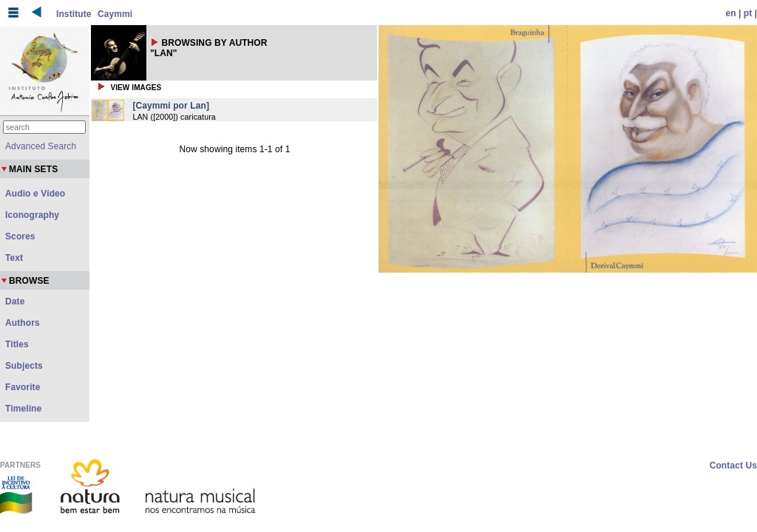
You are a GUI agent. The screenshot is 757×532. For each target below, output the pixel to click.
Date (15, 301)
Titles (17, 344)
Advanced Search (41, 146)
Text (14, 258)
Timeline (23, 409)
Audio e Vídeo (35, 194)
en (731, 13)
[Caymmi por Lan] (171, 106)
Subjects (24, 366)
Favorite (23, 387)
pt (748, 13)
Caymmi (115, 14)
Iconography (32, 215)
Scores (20, 236)
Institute (74, 14)
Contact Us (733, 465)
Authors (23, 323)
